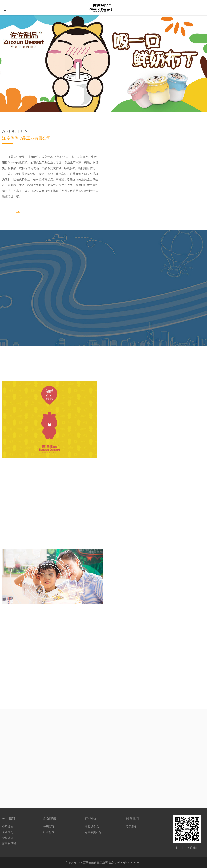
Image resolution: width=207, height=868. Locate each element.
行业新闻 (49, 832)
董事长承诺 (9, 843)
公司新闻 (49, 826)
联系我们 (132, 826)
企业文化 (8, 832)
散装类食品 (92, 826)
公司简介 (8, 826)
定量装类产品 (93, 832)
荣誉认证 (8, 838)
